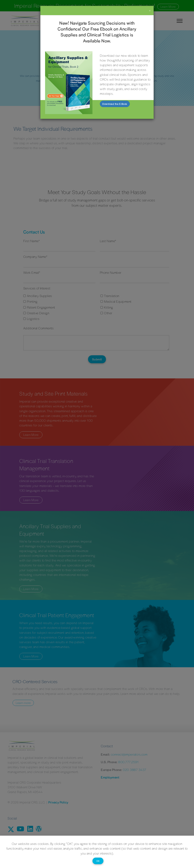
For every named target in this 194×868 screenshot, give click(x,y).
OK (98, 861)
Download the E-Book (115, 104)
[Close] (150, 10)
